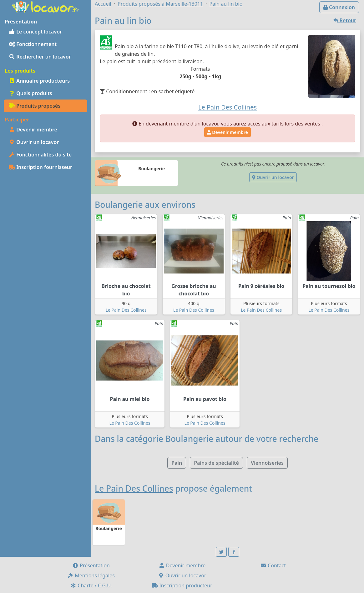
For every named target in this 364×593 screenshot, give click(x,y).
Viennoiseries (267, 463)
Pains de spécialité (216, 463)
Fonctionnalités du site (40, 155)
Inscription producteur (182, 585)
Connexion (339, 7)
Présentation (91, 565)
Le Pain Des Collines (126, 310)
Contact (273, 565)
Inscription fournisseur (40, 167)
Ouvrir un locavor (34, 142)
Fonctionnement (33, 44)
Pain (177, 463)
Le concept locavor (35, 32)
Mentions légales (91, 575)
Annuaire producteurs (39, 81)
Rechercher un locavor (40, 57)
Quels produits (30, 93)
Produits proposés (35, 106)
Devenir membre (33, 130)
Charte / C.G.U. (91, 585)
